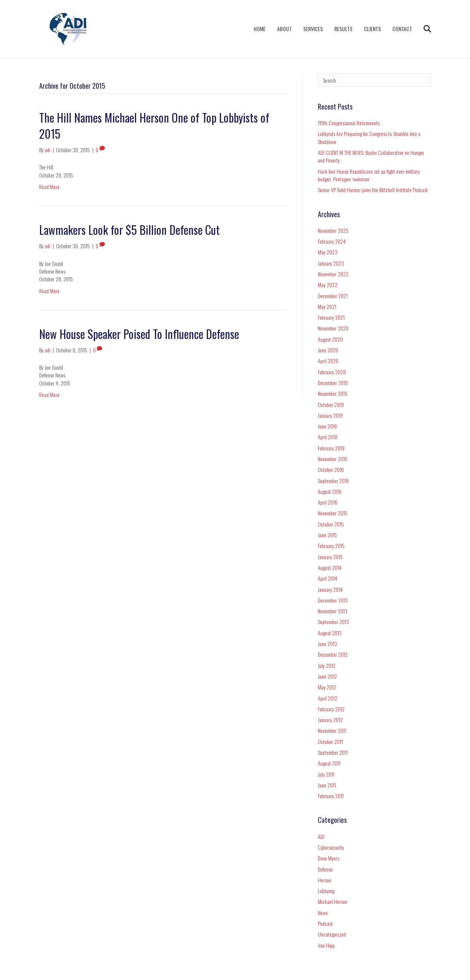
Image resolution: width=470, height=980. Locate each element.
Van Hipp (326, 945)
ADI (321, 836)
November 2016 (333, 459)
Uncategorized (332, 934)
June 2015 (327, 535)
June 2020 (328, 350)
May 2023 (328, 252)
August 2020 (330, 339)
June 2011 (327, 785)
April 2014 (328, 578)
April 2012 (328, 698)
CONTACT (402, 29)
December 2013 (333, 600)
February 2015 (331, 546)
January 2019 (330, 415)
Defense (325, 869)
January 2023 (331, 263)
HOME (260, 29)
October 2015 (331, 524)
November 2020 (333, 328)
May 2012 (327, 687)
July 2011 (326, 774)
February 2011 (331, 796)
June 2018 (327, 426)
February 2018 (331, 448)
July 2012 (327, 665)
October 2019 (331, 404)
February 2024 (332, 241)
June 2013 (327, 644)
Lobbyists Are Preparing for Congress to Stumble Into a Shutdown (369, 137)
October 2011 (330, 742)
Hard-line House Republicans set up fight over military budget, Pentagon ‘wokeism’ (369, 175)
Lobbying (326, 891)
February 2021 (331, 317)
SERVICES (313, 29)
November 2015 (333, 513)
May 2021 (327, 306)
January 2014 (330, 589)
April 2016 (328, 502)
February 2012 (331, 709)
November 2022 (333, 274)
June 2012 (327, 676)
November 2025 (333, 230)
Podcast (325, 923)
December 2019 (333, 383)
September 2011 (333, 752)
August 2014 (330, 567)
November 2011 (332, 730)
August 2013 (330, 633)
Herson (325, 880)
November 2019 (333, 393)
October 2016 (331, 469)
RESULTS (343, 29)
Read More (49, 187)
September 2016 (333, 481)
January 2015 (330, 557)
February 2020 (332, 372)
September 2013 (333, 622)
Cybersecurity (331, 847)
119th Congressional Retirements (349, 123)
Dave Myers (329, 858)
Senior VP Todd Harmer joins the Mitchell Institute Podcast (373, 190)
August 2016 (330, 491)
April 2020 (328, 361)
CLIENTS (372, 29)
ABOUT (284, 29)
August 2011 (329, 763)
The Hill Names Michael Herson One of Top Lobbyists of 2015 (154, 125)
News (323, 913)
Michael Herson (333, 901)
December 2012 (333, 654)
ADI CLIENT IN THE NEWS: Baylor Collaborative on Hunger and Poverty (371, 156)
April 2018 (328, 437)
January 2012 (330, 720)
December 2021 (333, 296)
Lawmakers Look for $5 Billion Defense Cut (130, 230)
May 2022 (328, 285)
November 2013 (333, 611)
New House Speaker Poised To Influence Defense (139, 334)
